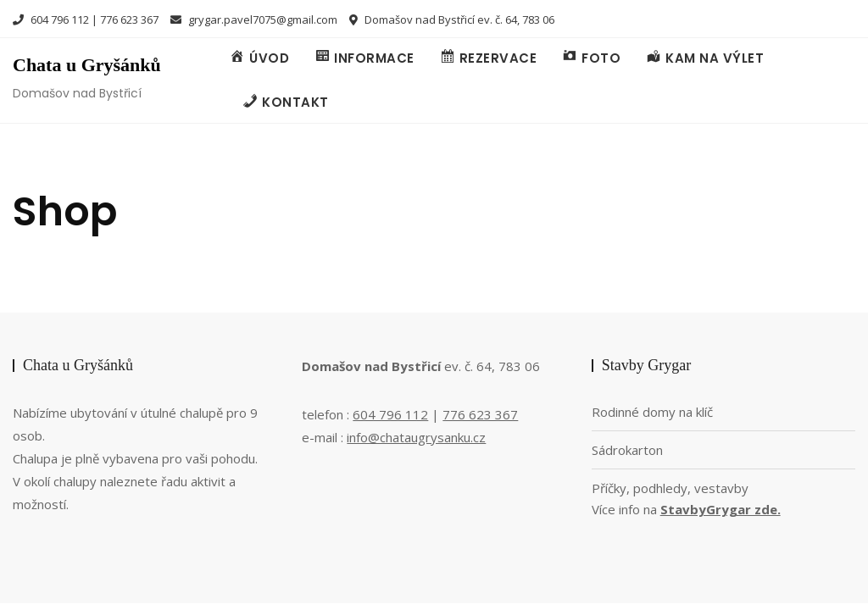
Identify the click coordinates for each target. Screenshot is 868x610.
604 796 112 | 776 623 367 (86, 19)
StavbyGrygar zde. (721, 509)
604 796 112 (390, 414)
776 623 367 (480, 414)
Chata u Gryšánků (87, 65)
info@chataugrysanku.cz (416, 437)
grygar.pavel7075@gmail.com (254, 19)
